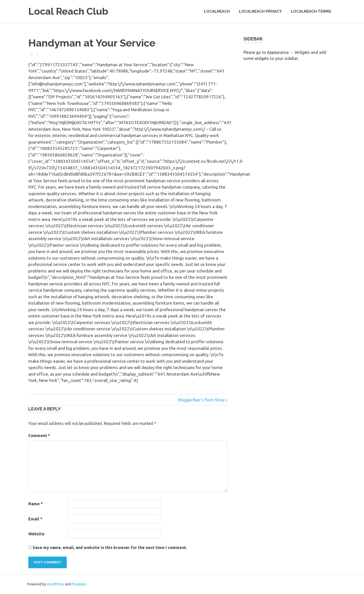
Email (35, 519)
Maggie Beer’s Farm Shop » (203, 400)
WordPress (55, 584)
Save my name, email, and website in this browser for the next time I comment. (110, 547)
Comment (39, 436)
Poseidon (79, 584)
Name (36, 504)
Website (36, 534)
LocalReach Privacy (260, 11)
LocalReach (217, 11)
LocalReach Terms (311, 11)
